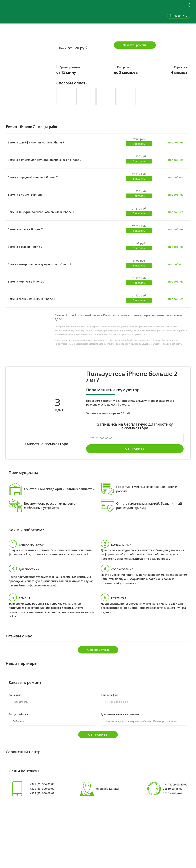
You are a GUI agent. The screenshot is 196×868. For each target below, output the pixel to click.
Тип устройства (18, 714)
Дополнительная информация (120, 714)
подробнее (176, 142)
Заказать (139, 144)
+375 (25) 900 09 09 (42, 793)
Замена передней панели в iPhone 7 (33, 177)
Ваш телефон (109, 695)
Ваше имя (15, 695)
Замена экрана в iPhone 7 (25, 229)
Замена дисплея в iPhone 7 (26, 195)
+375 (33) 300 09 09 (42, 789)
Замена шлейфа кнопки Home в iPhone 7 (36, 142)
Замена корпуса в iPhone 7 (26, 281)
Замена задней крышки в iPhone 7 (31, 299)
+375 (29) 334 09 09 (42, 784)
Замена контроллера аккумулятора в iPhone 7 (40, 264)
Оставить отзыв (98, 650)
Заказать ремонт (135, 45)
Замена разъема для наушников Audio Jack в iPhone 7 (45, 160)
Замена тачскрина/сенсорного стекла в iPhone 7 (41, 212)
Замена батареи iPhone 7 (25, 247)
